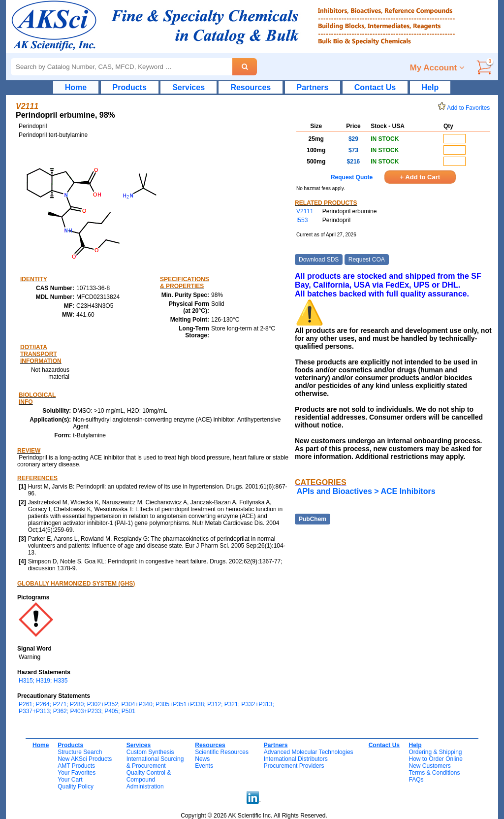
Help (430, 87)
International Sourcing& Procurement (155, 762)
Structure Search (80, 752)
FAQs (416, 780)
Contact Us (375, 87)
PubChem (313, 519)
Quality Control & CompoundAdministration (149, 780)
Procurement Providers (294, 766)
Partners (313, 87)
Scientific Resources (222, 752)
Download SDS (319, 260)
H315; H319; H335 (43, 681)
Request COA (367, 260)
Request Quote (352, 177)
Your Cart (70, 780)
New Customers (429, 766)
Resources (251, 87)
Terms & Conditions (434, 773)
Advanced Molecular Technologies (309, 752)
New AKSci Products (85, 759)
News (202, 759)
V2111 (305, 211)
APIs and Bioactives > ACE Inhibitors (366, 491)
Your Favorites (77, 773)
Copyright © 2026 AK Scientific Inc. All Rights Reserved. (254, 816)
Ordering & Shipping (435, 752)
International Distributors (296, 759)
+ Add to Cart (420, 177)
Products (130, 87)
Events (204, 766)
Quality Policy (76, 786)
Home (76, 87)
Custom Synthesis (150, 752)
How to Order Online (435, 759)
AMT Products (76, 766)
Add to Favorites (466, 108)
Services (189, 87)
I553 (302, 220)
